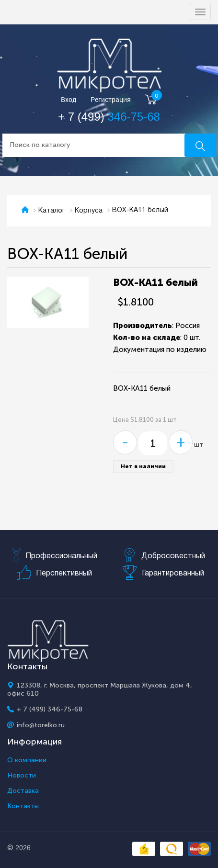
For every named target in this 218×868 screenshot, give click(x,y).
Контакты (23, 806)
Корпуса (89, 211)
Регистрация (111, 100)
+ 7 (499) (109, 117)
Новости (22, 776)
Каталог (52, 211)
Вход (69, 100)
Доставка (23, 791)
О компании (27, 760)
